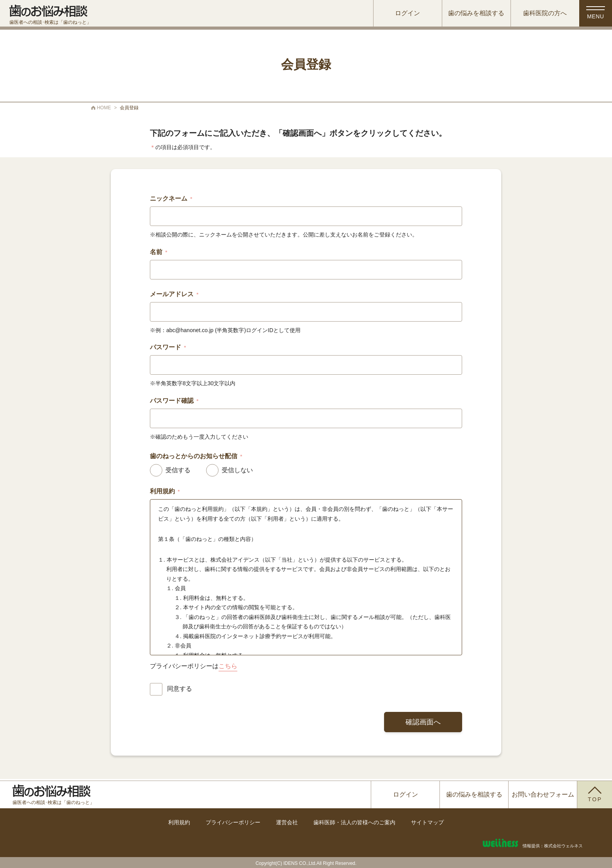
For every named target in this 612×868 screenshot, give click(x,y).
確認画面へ (423, 722)
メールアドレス (175, 294)
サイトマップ (427, 822)
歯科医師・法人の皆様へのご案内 (354, 822)
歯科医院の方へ (543, 13)
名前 (159, 252)
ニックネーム (172, 199)
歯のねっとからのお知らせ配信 (197, 456)
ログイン (406, 13)
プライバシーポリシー (233, 822)
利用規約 (179, 822)
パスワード (169, 347)
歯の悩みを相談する (474, 13)
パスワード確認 (175, 401)
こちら (228, 666)
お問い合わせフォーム (543, 794)
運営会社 (287, 822)
